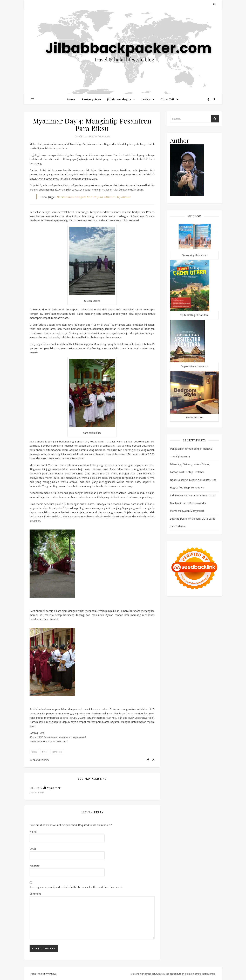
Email (33, 849)
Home (71, 99)
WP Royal (52, 974)
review (146, 99)
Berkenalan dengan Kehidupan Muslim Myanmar (94, 197)
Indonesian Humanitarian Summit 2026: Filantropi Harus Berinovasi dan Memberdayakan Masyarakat (193, 503)
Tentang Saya (91, 99)
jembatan (57, 752)
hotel (45, 752)
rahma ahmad (41, 760)
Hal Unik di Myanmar (45, 788)
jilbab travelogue (119, 99)
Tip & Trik (168, 99)
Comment (35, 894)
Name (33, 832)
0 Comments (102, 136)
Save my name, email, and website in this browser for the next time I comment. (76, 887)
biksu (34, 752)
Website (35, 866)
